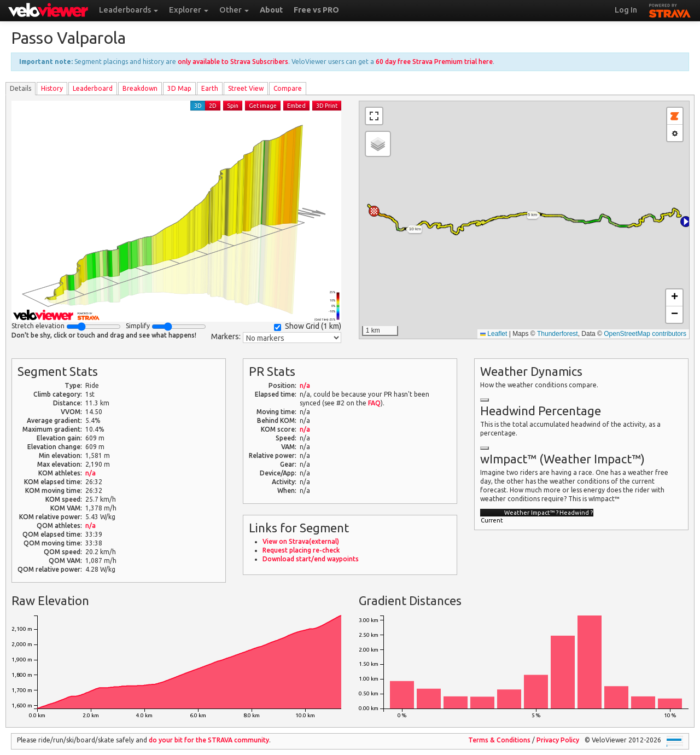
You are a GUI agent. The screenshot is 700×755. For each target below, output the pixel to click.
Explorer (189, 10)
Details (21, 88)
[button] (686, 222)
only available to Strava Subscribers (233, 62)
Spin (233, 106)
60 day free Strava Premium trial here (434, 62)
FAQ (374, 403)
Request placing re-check (301, 550)
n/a (91, 473)
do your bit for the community (209, 740)
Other (234, 10)
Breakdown (140, 88)
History (52, 88)
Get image (263, 106)
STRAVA (670, 9)
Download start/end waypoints (311, 559)
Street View (246, 88)
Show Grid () (308, 326)
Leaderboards (129, 10)
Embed (296, 106)
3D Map (179, 88)
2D (213, 106)
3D (198, 106)
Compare (288, 88)
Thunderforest (558, 334)
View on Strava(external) (301, 541)
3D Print (327, 106)
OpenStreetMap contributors (645, 334)
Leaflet (494, 334)
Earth (210, 88)
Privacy (558, 740)
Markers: (226, 336)
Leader (93, 88)
